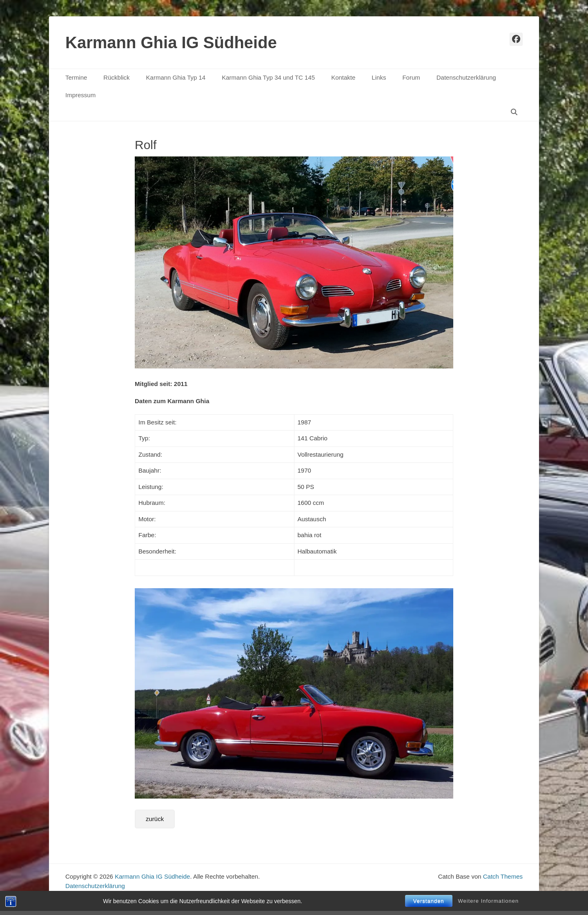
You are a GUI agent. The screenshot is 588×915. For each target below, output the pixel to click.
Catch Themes (503, 876)
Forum (411, 77)
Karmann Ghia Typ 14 (176, 77)
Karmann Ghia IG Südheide (171, 42)
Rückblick (116, 77)
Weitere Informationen (489, 901)
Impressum (80, 95)
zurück (155, 819)
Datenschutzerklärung (466, 77)
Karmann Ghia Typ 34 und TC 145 (268, 77)
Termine (76, 77)
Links (379, 77)
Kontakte (343, 77)
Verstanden (429, 901)
